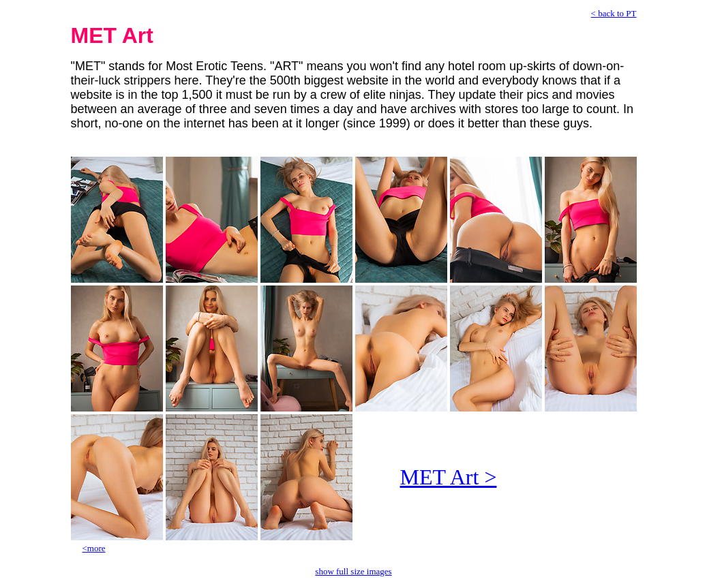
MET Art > (449, 477)
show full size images (353, 571)
